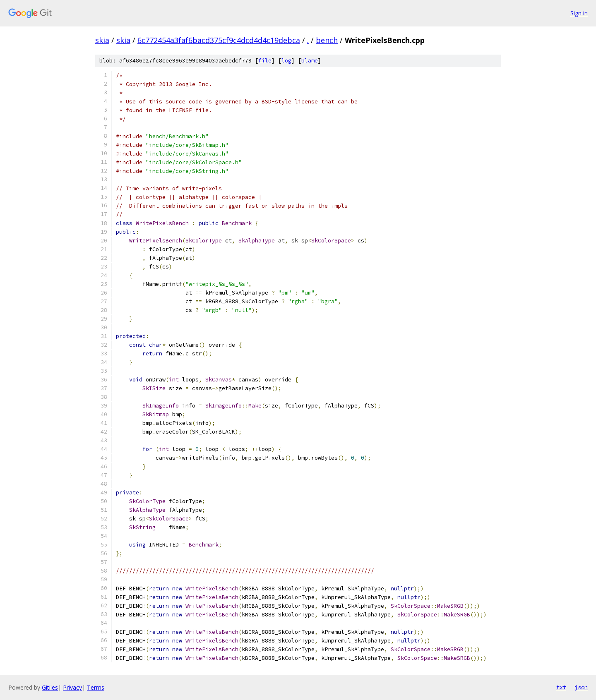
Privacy (72, 687)
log (286, 61)
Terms (96, 687)
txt (561, 687)
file (265, 61)
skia (102, 40)
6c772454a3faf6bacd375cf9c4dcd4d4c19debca (219, 40)
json (581, 687)
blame (310, 61)
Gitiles (50, 687)
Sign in (579, 13)
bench (327, 40)
